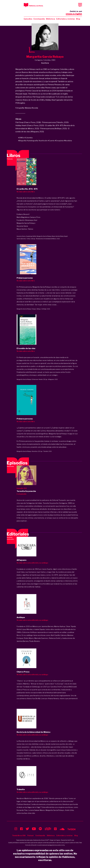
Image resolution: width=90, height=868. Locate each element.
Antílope (44, 309)
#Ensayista (59, 141)
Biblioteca (50, 19)
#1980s (21, 138)
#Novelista (68, 141)
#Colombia (28, 138)
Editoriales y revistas (66, 19)
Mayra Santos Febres (58, 236)
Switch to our (74, 13)
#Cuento (51, 141)
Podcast (31, 836)
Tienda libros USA (19, 836)
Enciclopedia (39, 19)
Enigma (58, 840)
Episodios (28, 19)
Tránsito (46, 451)
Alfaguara (51, 379)
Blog (78, 19)
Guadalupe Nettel (31, 236)
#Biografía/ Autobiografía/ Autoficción (33, 141)
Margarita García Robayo (44, 236)
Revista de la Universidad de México (46, 239)
